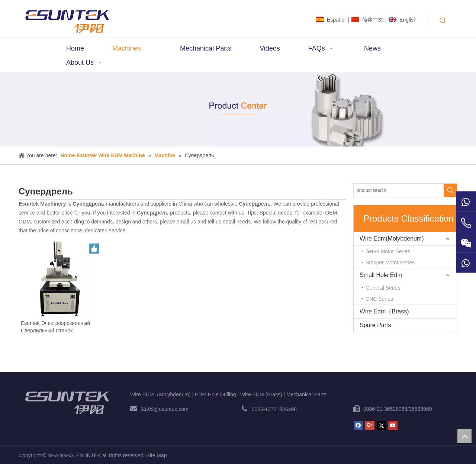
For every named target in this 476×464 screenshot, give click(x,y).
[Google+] (370, 426)
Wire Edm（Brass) (384, 311)
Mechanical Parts (306, 394)
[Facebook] (358, 426)
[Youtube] (393, 426)
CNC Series (379, 299)
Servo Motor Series (388, 251)
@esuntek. (166, 409)
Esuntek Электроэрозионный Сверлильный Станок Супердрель (55, 327)
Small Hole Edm (381, 275)
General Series (383, 288)
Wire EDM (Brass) (261, 394)
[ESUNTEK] (67, 403)
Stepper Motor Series (390, 262)
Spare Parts (375, 325)
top (464, 436)
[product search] (399, 190)
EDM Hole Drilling (215, 394)
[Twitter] (381, 426)
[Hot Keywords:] (443, 21)
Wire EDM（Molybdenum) (160, 394)
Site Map (156, 455)
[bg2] (238, 109)
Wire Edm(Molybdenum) (392, 239)
